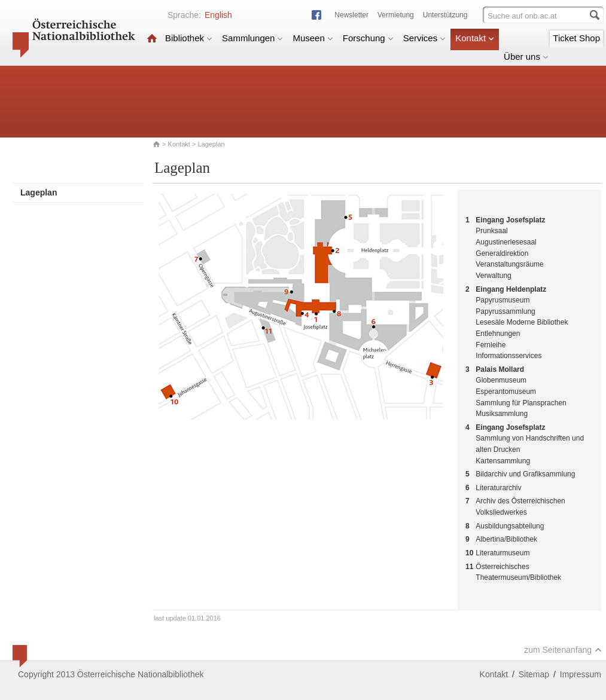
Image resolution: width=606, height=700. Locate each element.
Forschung (368, 38)
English (218, 15)
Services (425, 38)
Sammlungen (252, 38)
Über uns (526, 56)
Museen (313, 38)
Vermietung (396, 15)
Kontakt (475, 38)
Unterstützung (445, 15)
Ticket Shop (576, 38)
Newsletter (351, 15)
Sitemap (534, 674)
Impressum (581, 674)
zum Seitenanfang (563, 650)
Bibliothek (189, 38)
